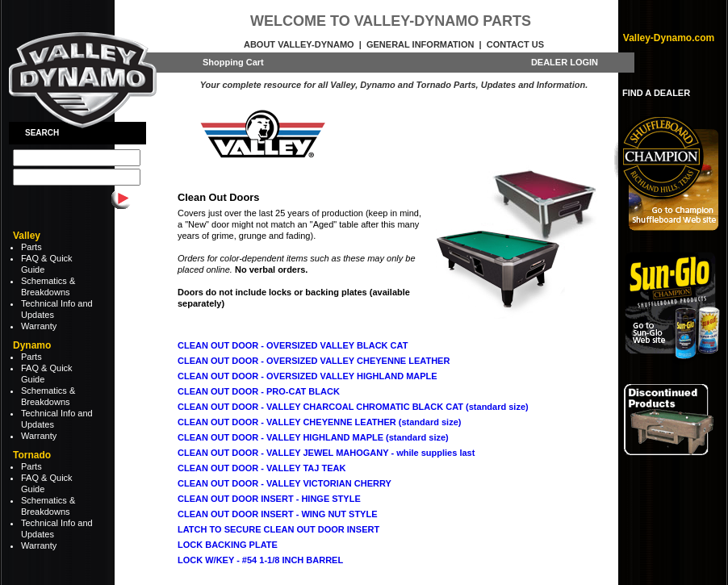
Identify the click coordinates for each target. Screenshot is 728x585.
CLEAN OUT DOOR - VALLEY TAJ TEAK (261, 468)
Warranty (39, 326)
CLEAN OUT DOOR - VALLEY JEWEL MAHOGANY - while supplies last (326, 453)
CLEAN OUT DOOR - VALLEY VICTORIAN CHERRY (285, 483)
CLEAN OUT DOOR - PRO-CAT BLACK (259, 391)
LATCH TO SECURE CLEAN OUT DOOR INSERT (278, 529)
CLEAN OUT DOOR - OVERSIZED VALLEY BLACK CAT (293, 345)
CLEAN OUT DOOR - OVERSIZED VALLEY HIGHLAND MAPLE (308, 376)
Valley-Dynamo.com (669, 38)
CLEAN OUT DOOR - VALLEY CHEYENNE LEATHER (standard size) (319, 422)
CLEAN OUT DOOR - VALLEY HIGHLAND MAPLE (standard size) (313, 437)
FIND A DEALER (656, 93)
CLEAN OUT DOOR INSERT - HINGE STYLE (269, 499)
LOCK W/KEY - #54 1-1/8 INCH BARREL (260, 560)
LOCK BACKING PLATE (228, 545)
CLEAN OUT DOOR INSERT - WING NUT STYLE (278, 514)
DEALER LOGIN (565, 62)
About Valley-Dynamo (299, 44)
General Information (420, 44)
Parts (31, 247)
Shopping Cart (233, 62)
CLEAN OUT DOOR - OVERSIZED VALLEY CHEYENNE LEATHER (314, 361)
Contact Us (515, 44)
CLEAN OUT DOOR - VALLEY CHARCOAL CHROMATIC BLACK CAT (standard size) (353, 407)
